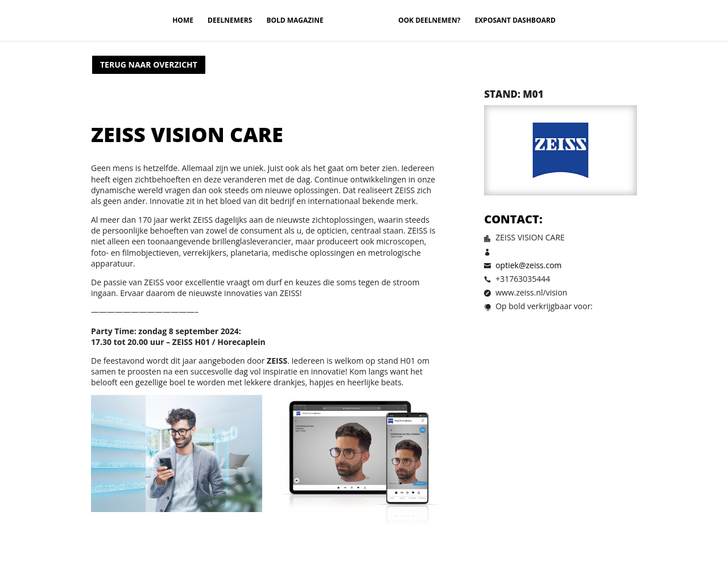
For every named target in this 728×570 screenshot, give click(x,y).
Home (183, 21)
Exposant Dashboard (515, 21)
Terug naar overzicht (149, 65)
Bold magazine (295, 21)
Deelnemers (230, 21)
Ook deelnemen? (429, 21)
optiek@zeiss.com (528, 265)
